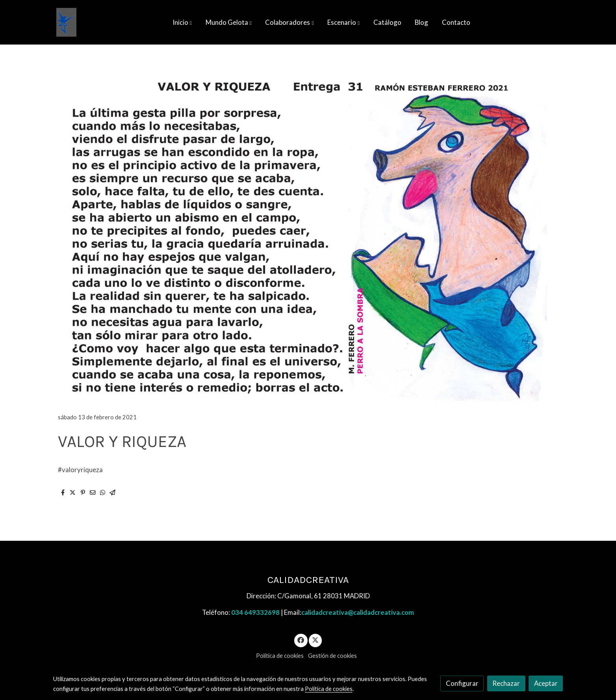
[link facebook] (301, 639)
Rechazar (506, 683)
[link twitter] (315, 639)
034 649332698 (255, 612)
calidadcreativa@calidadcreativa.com (358, 612)
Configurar (462, 683)
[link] (66, 22)
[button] (182, 22)
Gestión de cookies (332, 656)
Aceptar (546, 683)
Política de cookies (280, 656)
